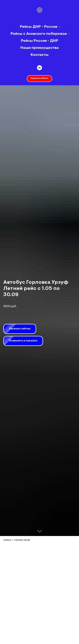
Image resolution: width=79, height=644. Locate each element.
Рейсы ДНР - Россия (39, 27)
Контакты (40, 55)
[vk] (39, 68)
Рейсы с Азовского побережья (39, 34)
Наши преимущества (40, 48)
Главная (7, 540)
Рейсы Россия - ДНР (40, 41)
